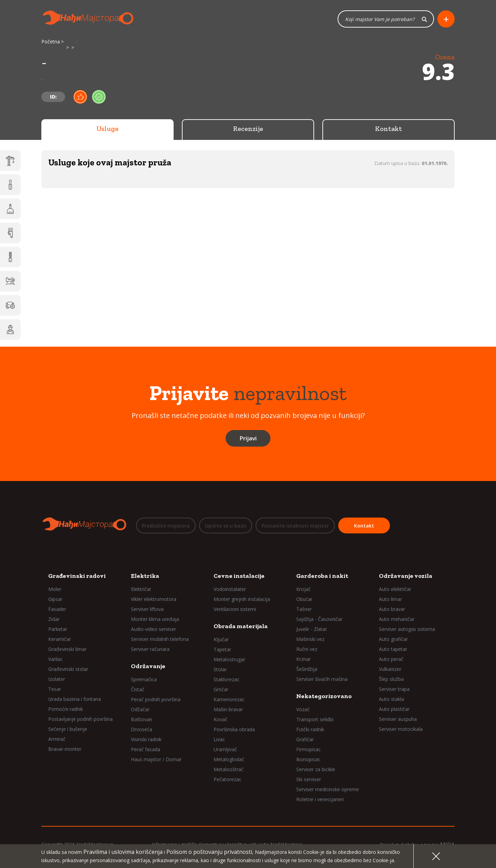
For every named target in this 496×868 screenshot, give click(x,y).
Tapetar (222, 649)
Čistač (138, 689)
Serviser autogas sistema (407, 629)
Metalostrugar (229, 659)
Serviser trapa (394, 689)
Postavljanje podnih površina (80, 719)
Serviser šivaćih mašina (322, 679)
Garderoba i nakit (322, 576)
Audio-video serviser (153, 629)
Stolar (220, 669)
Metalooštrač (229, 769)
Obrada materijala (241, 626)
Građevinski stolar (68, 669)
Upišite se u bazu (226, 526)
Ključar (221, 639)
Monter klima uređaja (155, 619)
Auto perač (391, 659)
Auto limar (390, 599)
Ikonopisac (308, 759)
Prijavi (248, 439)
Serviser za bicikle (316, 769)
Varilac (55, 659)
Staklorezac (226, 679)
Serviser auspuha (398, 719)
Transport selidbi (315, 719)
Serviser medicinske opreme (328, 789)
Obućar (304, 599)
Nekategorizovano (324, 696)
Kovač (220, 719)
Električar (141, 589)
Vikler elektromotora (154, 599)
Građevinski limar (67, 649)
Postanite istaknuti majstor (295, 526)
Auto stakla (391, 699)
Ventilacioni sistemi (235, 609)
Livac (219, 739)
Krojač (303, 589)
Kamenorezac (229, 699)
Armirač (57, 739)
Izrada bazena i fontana (75, 699)
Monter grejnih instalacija (242, 599)
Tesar (55, 689)
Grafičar (305, 739)
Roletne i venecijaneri (320, 799)
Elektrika (145, 576)
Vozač (303, 709)
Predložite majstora (166, 526)
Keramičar (60, 639)
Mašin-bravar (228, 709)
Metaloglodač (229, 759)
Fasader (57, 609)
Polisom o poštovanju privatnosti (209, 852)
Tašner (304, 609)
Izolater (57, 679)
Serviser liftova (147, 609)
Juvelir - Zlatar (312, 629)
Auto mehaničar (397, 619)
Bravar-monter (65, 749)
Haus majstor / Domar (156, 759)
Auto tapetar (393, 649)
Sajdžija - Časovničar (319, 619)
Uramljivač (225, 749)
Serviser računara (150, 649)
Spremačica (144, 679)
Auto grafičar (393, 639)
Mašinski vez (310, 639)
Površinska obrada (234, 729)
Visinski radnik (146, 739)
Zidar (54, 619)
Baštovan (142, 719)
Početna (51, 42)
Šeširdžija (307, 669)
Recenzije (248, 129)
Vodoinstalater (230, 589)
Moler (55, 589)
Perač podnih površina (156, 699)
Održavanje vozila (406, 576)
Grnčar (221, 689)
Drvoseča (142, 729)
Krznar (303, 659)
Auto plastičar (394, 709)
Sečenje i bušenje (68, 729)
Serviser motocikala (401, 729)
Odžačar (140, 709)
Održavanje (148, 666)
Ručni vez (307, 649)
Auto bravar (392, 609)
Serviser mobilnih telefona (160, 639)
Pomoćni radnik (66, 709)
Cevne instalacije (239, 576)
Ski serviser (309, 779)
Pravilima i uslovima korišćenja (123, 852)
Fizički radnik (310, 729)
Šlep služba (391, 679)
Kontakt (389, 129)
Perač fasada (146, 749)
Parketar (58, 629)
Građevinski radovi (77, 576)
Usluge (107, 129)
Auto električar (395, 589)
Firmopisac (308, 749)
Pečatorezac (228, 779)
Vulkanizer (390, 669)
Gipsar (55, 599)
